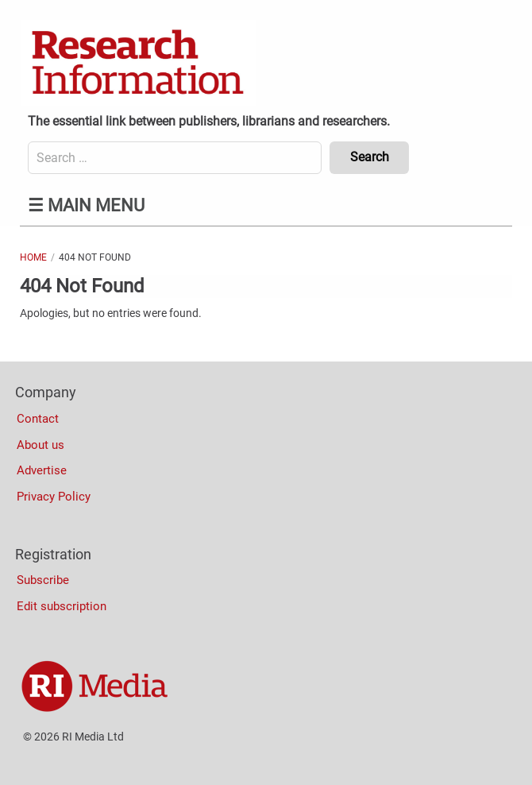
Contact (38, 419)
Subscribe (43, 580)
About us (40, 445)
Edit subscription (62, 606)
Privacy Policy (54, 497)
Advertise (42, 470)
